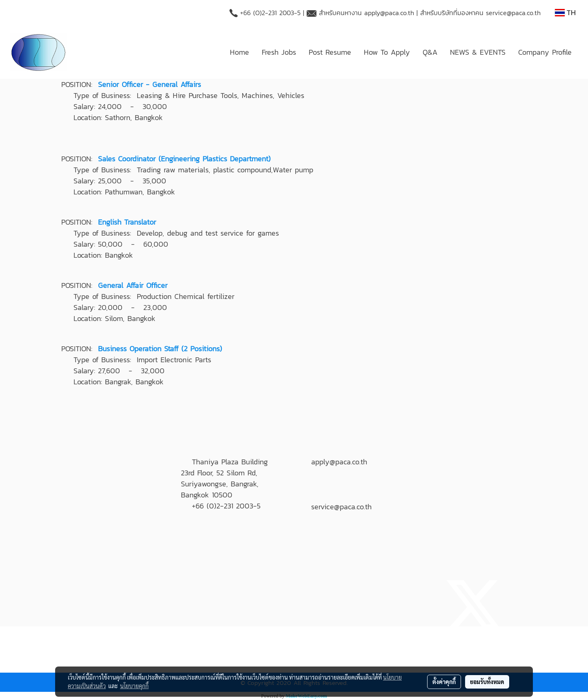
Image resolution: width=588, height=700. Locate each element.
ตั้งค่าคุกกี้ (444, 682)
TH (565, 12)
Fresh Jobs (279, 52)
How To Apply (387, 52)
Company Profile (545, 52)
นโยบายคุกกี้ (134, 686)
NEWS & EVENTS (478, 52)
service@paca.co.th (513, 13)
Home (239, 52)
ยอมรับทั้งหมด (487, 682)
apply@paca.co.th (389, 13)
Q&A (430, 52)
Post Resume (330, 52)
